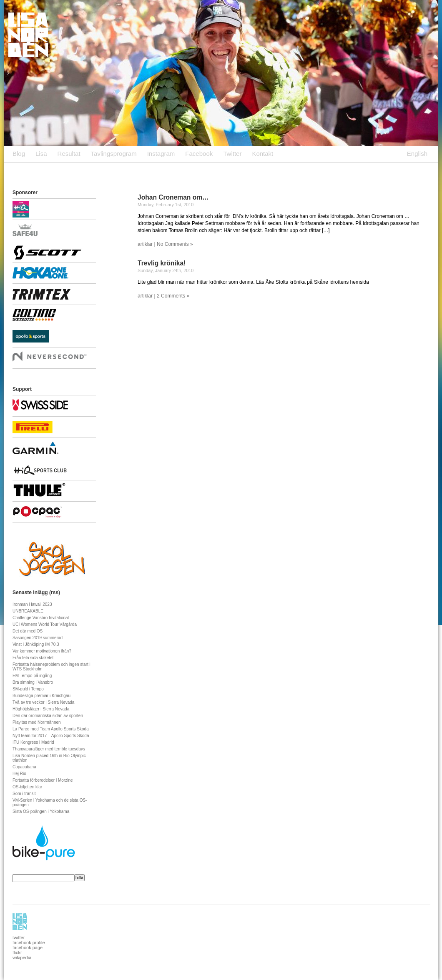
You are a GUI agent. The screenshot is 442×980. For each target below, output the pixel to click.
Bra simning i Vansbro (33, 682)
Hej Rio (19, 774)
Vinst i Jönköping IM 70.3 (36, 644)
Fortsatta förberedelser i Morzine (43, 780)
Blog (19, 154)
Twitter (232, 154)
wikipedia (22, 957)
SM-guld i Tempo (28, 689)
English (417, 154)
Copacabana (24, 767)
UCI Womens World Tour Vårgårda (45, 624)
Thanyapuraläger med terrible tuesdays (49, 749)
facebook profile (29, 942)
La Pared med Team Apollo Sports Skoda (51, 729)
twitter (19, 937)
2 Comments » (173, 296)
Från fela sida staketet (33, 658)
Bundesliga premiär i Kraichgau (41, 696)
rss (55, 592)
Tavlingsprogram (114, 154)
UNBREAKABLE (28, 611)
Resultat (69, 154)
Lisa (41, 154)
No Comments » (175, 244)
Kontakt (262, 154)
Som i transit (24, 794)
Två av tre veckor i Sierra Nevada (43, 702)
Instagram (161, 154)
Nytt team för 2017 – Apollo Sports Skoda (51, 736)
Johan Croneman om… (173, 197)
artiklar (145, 244)
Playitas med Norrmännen (37, 722)
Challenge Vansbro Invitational (41, 618)
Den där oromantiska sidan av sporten (48, 716)
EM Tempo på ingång (32, 676)
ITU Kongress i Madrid (33, 742)
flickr (17, 952)
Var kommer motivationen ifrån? (42, 651)
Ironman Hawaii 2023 (32, 604)
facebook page (28, 947)
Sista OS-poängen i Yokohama (41, 811)
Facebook (199, 154)
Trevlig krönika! (162, 263)
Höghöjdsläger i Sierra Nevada (41, 709)
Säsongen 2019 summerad (38, 638)
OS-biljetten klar (27, 787)
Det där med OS (28, 631)
